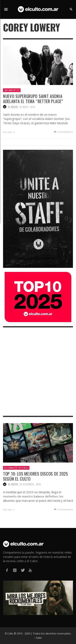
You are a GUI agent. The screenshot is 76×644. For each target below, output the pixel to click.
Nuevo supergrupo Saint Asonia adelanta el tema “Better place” (33, 99)
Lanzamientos (12, 90)
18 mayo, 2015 (27, 107)
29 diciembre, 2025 (30, 484)
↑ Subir (38, 638)
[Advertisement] (38, 372)
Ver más (9, 132)
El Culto (13, 107)
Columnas (9, 468)
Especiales (23, 468)
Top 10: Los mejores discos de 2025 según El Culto (36, 476)
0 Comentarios (63, 132)
